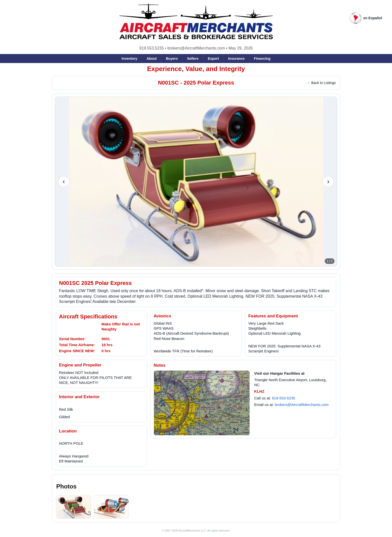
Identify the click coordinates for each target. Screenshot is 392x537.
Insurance (236, 59)
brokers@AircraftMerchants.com (196, 48)
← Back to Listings (321, 83)
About (151, 59)
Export (213, 59)
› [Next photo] (328, 181)
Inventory (129, 59)
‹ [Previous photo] (64, 181)
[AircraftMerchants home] (196, 22)
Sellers (193, 59)
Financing (262, 59)
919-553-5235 (284, 398)
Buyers (172, 59)
